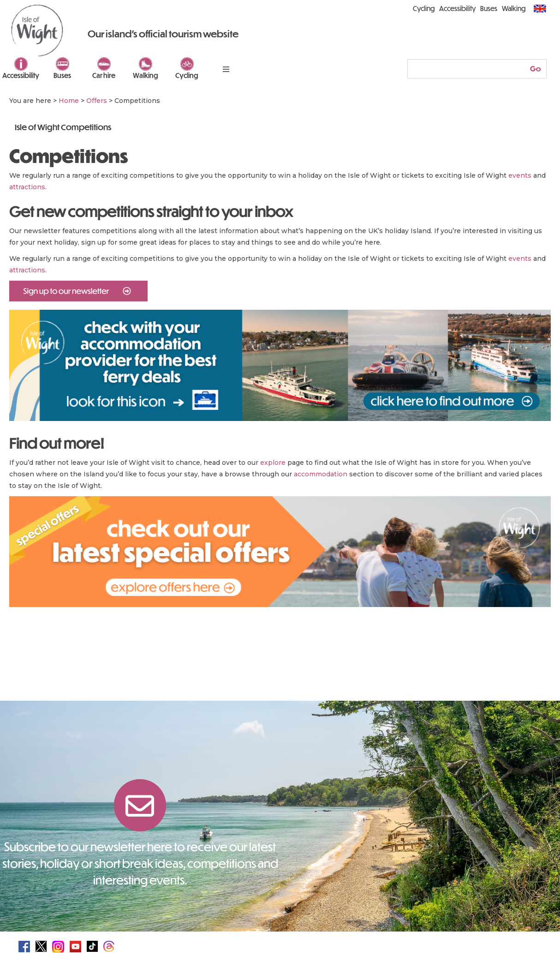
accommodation (321, 474)
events (520, 175)
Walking (146, 75)
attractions (27, 187)
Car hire (104, 75)
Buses (62, 75)
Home (69, 101)
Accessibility (21, 75)
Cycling (187, 75)
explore (273, 463)
